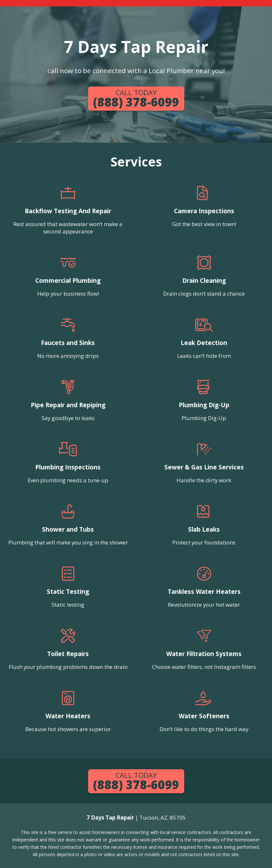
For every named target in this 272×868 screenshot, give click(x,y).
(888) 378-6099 (136, 99)
